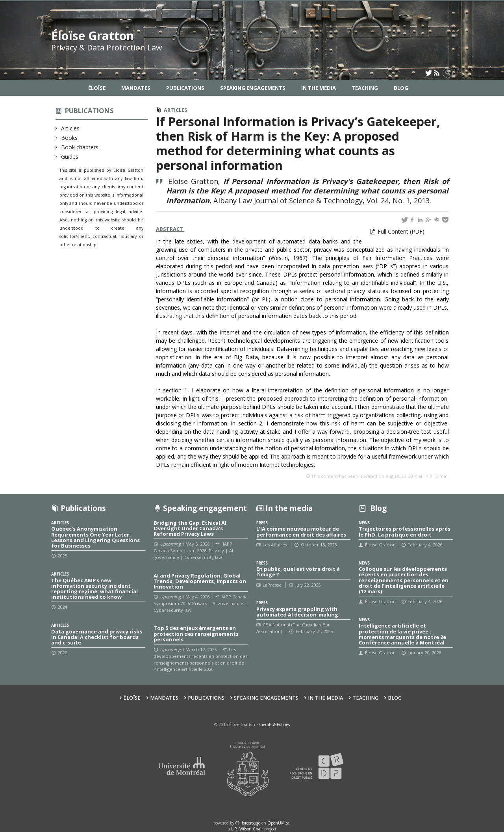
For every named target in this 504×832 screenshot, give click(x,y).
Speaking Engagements (253, 88)
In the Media (319, 88)
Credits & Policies (274, 724)
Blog (401, 88)
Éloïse (97, 88)
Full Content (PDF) (401, 231)
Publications (185, 88)
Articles (70, 128)
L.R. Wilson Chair (247, 829)
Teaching (365, 88)
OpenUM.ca (278, 823)
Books (69, 138)
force (251, 823)
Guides (70, 157)
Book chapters (80, 147)
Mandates (136, 88)
